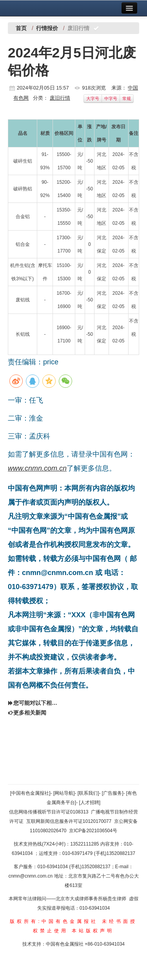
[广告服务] (113, 793)
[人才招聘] (90, 803)
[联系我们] (88, 793)
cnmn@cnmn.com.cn (31, 876)
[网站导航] (64, 793)
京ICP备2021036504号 (93, 831)
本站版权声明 (93, 931)
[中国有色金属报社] (30, 793)
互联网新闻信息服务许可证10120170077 (69, 821)
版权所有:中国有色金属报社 (54, 921)
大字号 (93, 99)
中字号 (111, 99)
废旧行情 (60, 98)
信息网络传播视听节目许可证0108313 (49, 812)
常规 (127, 99)
